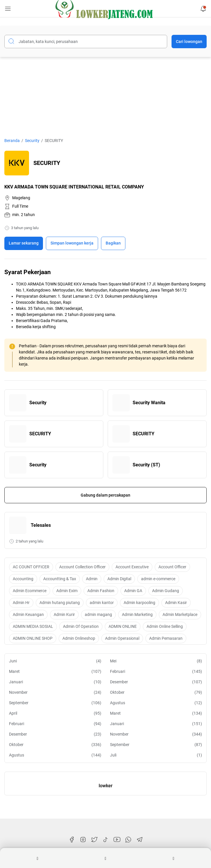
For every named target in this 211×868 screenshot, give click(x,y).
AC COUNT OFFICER (31, 567)
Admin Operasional (122, 638)
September (55, 703)
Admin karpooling (139, 603)
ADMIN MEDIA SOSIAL (33, 626)
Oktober (156, 692)
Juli (156, 755)
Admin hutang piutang (60, 603)
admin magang (98, 614)
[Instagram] (83, 840)
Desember (156, 682)
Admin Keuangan (28, 614)
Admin (92, 579)
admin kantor (102, 603)
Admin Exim (67, 591)
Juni (55, 661)
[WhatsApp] (128, 840)
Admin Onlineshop (79, 638)
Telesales (41, 525)
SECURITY (40, 434)
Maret (55, 672)
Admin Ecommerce (30, 591)
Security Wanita (149, 403)
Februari (156, 672)
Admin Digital (119, 579)
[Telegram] (140, 840)
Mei (156, 661)
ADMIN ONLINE (123, 626)
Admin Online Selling (165, 626)
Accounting (23, 579)
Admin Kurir (64, 614)
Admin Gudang (166, 591)
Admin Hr (21, 603)
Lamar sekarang (24, 243)
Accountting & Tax (60, 579)
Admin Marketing (137, 614)
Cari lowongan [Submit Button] (189, 42)
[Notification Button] (203, 9)
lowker (106, 786)
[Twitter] (94, 840)
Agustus (156, 703)
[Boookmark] (72, 243)
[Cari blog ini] (86, 42)
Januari (55, 682)
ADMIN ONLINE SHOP (33, 638)
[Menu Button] (8, 9)
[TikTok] (106, 840)
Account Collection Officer (82, 567)
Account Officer (172, 567)
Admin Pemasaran (166, 638)
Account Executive (132, 567)
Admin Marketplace (180, 614)
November (55, 692)
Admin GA (133, 591)
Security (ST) (146, 465)
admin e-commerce (158, 579)
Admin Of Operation (81, 626)
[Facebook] (72, 840)
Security (38, 403)
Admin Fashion (101, 591)
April (55, 713)
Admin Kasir (176, 603)
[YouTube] (117, 840)
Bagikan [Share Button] (113, 243)
